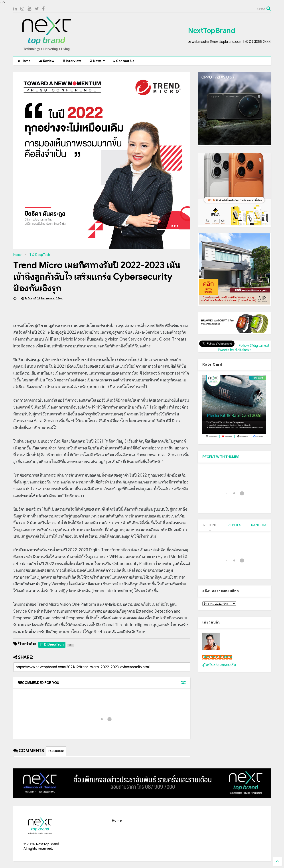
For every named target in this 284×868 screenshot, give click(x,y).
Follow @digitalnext (254, 346)
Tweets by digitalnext (234, 350)
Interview (72, 61)
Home (24, 61)
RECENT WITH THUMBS (221, 457)
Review (47, 61)
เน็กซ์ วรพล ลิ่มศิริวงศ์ (217, 657)
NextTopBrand (211, 30)
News (97, 61)
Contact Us (123, 61)
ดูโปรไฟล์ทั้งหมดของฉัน (219, 665)
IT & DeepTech (39, 255)
